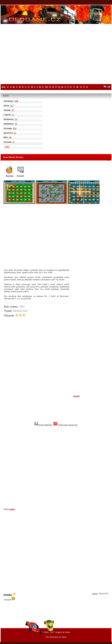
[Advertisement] (56, 54)
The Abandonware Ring (56, 637)
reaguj (95, 593)
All (4, 87)
